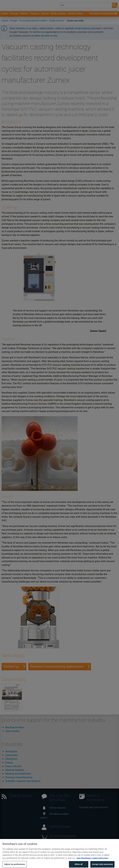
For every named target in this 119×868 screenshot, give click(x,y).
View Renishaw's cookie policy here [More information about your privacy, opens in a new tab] (92, 862)
